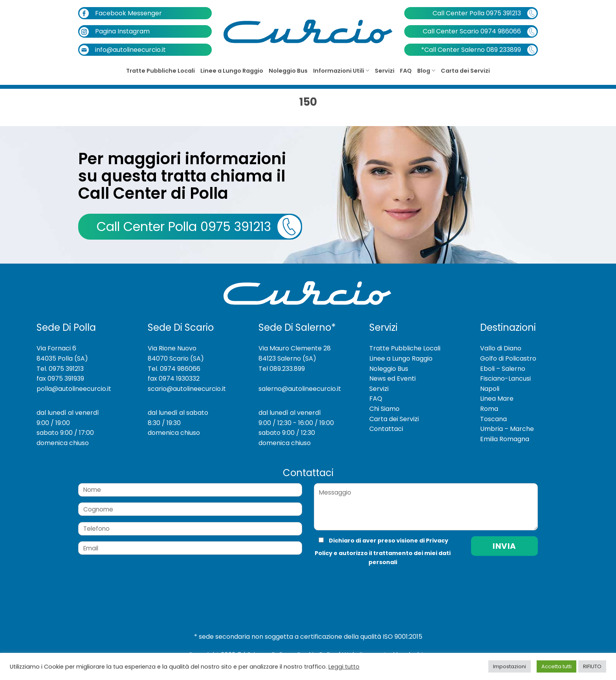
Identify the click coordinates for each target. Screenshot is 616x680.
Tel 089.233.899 (282, 369)
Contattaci (386, 429)
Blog (426, 71)
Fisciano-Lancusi (505, 378)
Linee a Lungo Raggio (232, 71)
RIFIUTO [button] (592, 666)
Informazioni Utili (341, 71)
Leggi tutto (344, 667)
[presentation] (367, 583)
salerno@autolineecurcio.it (300, 389)
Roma (489, 409)
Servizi (385, 71)
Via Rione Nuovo (172, 348)
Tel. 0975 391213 (60, 369)
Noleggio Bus (288, 71)
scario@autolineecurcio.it (187, 389)
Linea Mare (497, 399)
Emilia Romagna (505, 439)
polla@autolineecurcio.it (74, 389)
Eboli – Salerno (503, 369)
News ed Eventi (392, 378)
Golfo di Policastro (508, 358)
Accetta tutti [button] (556, 666)
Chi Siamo (384, 409)
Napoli (490, 389)
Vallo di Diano (501, 348)
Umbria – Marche (507, 429)
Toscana (493, 419)
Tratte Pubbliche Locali (160, 71)
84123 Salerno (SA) (287, 358)
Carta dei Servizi (465, 71)
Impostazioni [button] (510, 666)
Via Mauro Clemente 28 (295, 348)
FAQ (406, 71)
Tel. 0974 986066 (174, 369)
